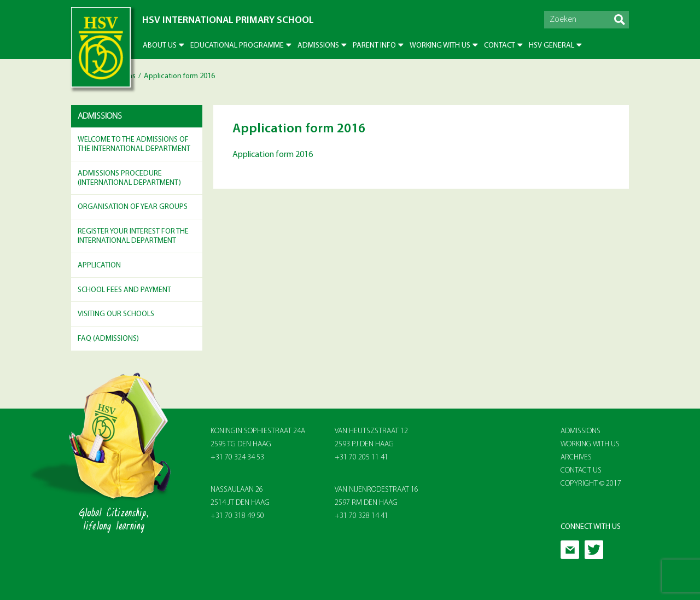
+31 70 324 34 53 (237, 458)
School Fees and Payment (124, 290)
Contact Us (581, 471)
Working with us (440, 46)
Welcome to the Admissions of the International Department (134, 144)
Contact (500, 46)
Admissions (318, 46)
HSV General (552, 46)
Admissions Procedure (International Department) (129, 178)
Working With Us (590, 444)
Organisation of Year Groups (133, 207)
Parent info (374, 46)
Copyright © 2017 (591, 484)
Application (99, 266)
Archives (576, 458)
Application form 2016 (273, 155)
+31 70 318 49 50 (237, 516)
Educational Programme (237, 46)
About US (160, 46)
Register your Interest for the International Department (133, 236)
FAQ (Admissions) (108, 339)
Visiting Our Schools (116, 314)
